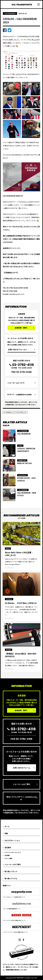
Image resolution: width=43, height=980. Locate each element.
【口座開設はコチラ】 (11, 273)
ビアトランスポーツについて (13, 852)
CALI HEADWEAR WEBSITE (13, 196)
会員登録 (22, 328)
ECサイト (20, 394)
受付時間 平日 (21, 366)
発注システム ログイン (21, 798)
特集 (6, 833)
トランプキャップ (21, 412)
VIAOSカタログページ (11, 36)
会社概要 (7, 855)
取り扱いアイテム (11, 878)
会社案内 (8, 847)
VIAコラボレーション (12, 840)
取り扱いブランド (11, 871)
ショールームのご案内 (22, 784)
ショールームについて (16, 383)
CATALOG (9, 412)
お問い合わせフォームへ (17, 349)
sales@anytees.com (17, 294)
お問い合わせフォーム (22, 768)
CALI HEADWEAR (10, 13)
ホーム (7, 826)
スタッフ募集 (8, 858)
